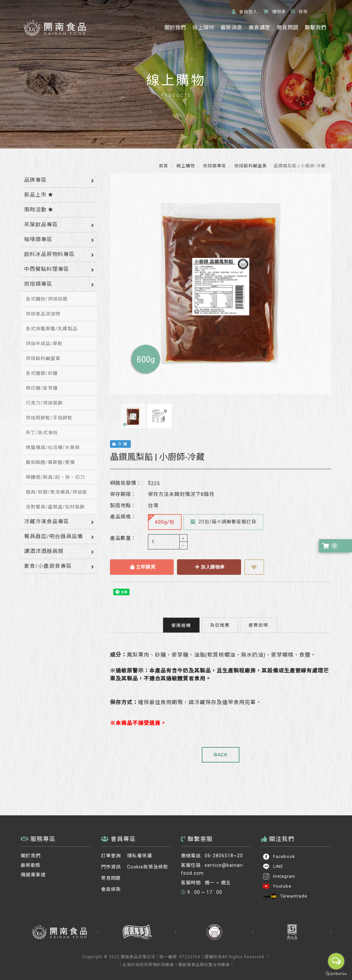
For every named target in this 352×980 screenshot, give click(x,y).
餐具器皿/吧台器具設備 (53, 536)
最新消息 (231, 28)
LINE (273, 866)
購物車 (275, 12)
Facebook (279, 857)
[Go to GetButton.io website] (336, 974)
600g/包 (161, 520)
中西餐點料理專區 (47, 269)
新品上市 (39, 195)
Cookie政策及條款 (148, 867)
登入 (245, 12)
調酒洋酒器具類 (44, 551)
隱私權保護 (140, 856)
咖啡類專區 (38, 239)
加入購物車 (210, 567)
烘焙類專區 (214, 166)
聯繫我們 (316, 28)
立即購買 (143, 567)
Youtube (277, 886)
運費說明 (259, 625)
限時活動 (39, 210)
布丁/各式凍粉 (42, 433)
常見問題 (287, 28)
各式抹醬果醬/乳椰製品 (52, 329)
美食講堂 (259, 28)
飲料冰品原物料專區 (49, 254)
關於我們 (175, 28)
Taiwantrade (285, 896)
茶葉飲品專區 (41, 225)
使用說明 (181, 625)
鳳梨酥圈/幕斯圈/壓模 (50, 462)
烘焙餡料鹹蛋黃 (250, 166)
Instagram (279, 876)
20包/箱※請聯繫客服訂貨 (223, 522)
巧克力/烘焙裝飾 (44, 403)
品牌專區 (35, 180)
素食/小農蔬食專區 (48, 566)
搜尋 (299, 12)
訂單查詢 (111, 856)
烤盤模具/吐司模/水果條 (53, 447)
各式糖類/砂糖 (42, 373)
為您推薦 (220, 625)
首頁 (163, 166)
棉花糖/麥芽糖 (42, 388)
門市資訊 (111, 867)
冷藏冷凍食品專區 (47, 522)
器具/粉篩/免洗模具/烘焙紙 (56, 492)
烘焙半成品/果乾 (44, 343)
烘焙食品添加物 (43, 314)
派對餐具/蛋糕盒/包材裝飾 (55, 507)
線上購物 (203, 28)
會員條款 (111, 889)
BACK (221, 755)
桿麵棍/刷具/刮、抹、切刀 (55, 477)
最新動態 (31, 865)
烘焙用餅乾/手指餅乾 (49, 418)
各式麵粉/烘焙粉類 (47, 299)
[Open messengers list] (336, 961)
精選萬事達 (33, 875)
